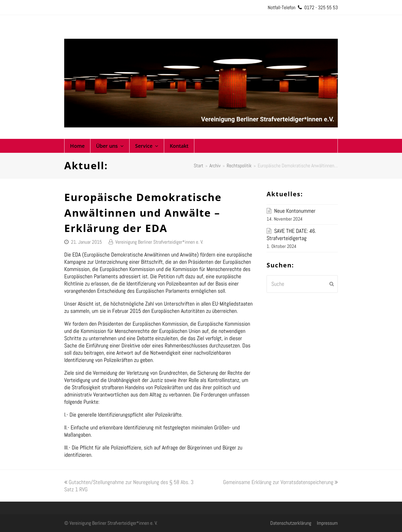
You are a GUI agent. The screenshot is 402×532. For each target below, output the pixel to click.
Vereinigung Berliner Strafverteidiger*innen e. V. (159, 242)
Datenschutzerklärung (291, 523)
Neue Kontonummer (295, 211)
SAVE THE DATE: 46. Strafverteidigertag (291, 234)
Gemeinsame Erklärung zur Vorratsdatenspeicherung (280, 482)
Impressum (327, 523)
